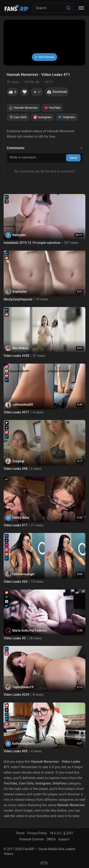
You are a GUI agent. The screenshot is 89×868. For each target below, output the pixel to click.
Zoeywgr (18, 461)
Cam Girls (18, 117)
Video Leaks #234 (16, 695)
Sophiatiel (19, 292)
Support (64, 839)
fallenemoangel (23, 574)
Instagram (42, 117)
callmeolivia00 (23, 405)
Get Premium (44, 57)
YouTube (52, 108)
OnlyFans (67, 117)
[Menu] (81, 8)
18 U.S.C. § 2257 (61, 833)
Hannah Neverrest (23, 108)
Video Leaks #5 (15, 638)
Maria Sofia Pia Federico (30, 631)
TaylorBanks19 (23, 687)
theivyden (19, 235)
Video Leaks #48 (15, 469)
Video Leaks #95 (15, 751)
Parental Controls (32, 839)
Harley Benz (21, 518)
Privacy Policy (37, 833)
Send (73, 158)
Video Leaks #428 (16, 356)
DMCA (51, 839)
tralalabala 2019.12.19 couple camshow (32, 243)
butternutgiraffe (24, 743)
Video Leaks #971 (16, 412)
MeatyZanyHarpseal (18, 299)
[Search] (69, 8)
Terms (20, 833)
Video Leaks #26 (15, 582)
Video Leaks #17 (15, 525)
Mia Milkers (21, 348)
